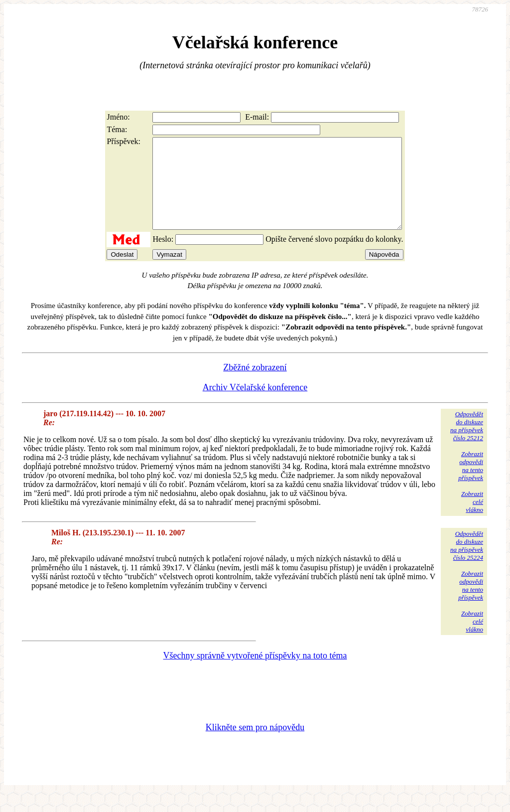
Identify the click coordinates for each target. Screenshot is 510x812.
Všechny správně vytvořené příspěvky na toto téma (255, 673)
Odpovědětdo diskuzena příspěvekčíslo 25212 (467, 444)
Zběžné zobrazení (255, 385)
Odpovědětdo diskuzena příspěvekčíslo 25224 (467, 564)
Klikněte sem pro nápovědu (255, 745)
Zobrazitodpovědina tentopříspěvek (471, 484)
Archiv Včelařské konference (255, 405)
